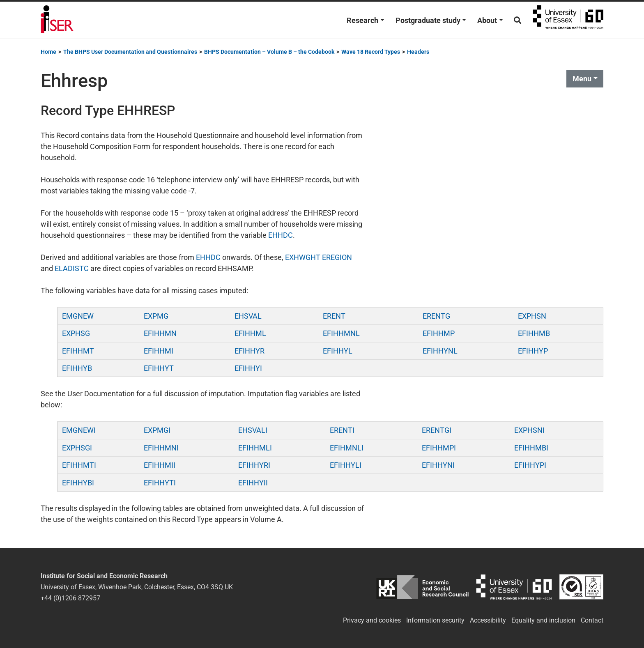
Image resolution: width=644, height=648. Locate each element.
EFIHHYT (159, 368)
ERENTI (342, 430)
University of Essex (568, 20)
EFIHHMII (160, 465)
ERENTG (436, 316)
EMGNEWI (79, 430)
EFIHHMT (78, 351)
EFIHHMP (439, 333)
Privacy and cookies (372, 620)
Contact (592, 620)
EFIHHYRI (254, 465)
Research (362, 20)
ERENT (334, 316)
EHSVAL (248, 316)
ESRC (422, 587)
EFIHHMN (160, 333)
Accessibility (488, 620)
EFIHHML (250, 333)
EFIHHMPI (439, 448)
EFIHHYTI (160, 483)
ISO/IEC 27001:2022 (581, 587)
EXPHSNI (529, 430)
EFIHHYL (338, 351)
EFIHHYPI (530, 465)
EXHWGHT (303, 257)
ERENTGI (437, 430)
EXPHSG (76, 333)
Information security (435, 620)
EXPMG (156, 316)
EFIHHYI (248, 368)
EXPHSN (532, 316)
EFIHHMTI (79, 465)
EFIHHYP (533, 351)
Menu (582, 79)
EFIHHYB (77, 368)
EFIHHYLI (346, 465)
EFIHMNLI (347, 448)
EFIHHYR (250, 351)
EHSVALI (253, 430)
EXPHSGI (77, 448)
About (487, 20)
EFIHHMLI (255, 448)
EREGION (337, 257)
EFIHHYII (253, 483)
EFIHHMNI (161, 448)
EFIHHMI (159, 351)
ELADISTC (72, 268)
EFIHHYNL (440, 351)
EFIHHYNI (438, 465)
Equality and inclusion (543, 620)
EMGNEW (78, 316)
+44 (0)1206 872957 (70, 598)
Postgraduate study (428, 20)
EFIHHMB (534, 333)
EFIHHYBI (78, 483)
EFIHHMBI (531, 448)
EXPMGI (157, 430)
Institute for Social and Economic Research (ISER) (57, 20)
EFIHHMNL (341, 333)
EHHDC (281, 235)
